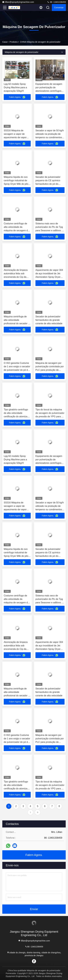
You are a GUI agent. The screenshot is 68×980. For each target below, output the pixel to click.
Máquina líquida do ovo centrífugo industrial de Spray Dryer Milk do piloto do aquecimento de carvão (17, 184)
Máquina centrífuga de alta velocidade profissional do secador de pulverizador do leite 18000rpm (17, 323)
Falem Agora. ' (17, 97)
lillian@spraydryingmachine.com (18, 2)
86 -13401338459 (56, 2)
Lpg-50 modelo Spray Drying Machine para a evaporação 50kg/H (15, 87)
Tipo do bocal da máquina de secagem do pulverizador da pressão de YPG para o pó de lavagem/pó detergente (50, 416)
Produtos (14, 42)
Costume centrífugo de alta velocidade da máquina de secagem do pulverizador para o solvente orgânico (16, 230)
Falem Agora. (34, 855)
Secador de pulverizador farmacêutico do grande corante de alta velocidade (49, 320)
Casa (5, 42)
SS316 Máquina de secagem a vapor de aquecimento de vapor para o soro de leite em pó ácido (17, 137)
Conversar (59, 8)
